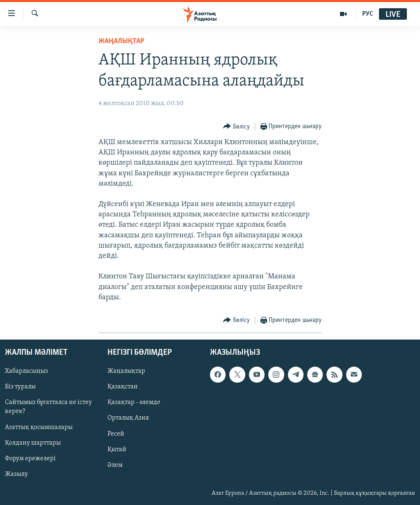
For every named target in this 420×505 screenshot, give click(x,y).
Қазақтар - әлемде (134, 402)
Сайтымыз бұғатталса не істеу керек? (48, 407)
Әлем (115, 465)
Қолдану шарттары (33, 443)
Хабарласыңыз (26, 371)
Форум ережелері (30, 459)
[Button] (236, 127)
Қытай (117, 450)
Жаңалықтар (126, 371)
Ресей (116, 434)
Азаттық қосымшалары (39, 427)
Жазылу (16, 474)
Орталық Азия (128, 418)
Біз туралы (20, 387)
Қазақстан (123, 387)
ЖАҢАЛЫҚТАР (121, 41)
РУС (368, 14)
